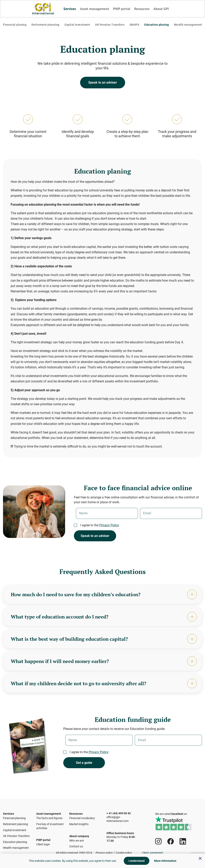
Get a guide (84, 769)
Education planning (15, 840)
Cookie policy (124, 853)
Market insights (79, 822)
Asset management (95, 9)
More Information (165, 861)
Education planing (155, 26)
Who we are (76, 842)
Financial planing (16, 26)
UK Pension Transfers (110, 26)
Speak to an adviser (103, 86)
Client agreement (152, 853)
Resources (141, 9)
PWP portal (121, 9)
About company (79, 834)
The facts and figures (49, 816)
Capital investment (78, 26)
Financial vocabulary (82, 816)
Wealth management (186, 26)
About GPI (159, 9)
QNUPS (134, 26)
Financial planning (14, 816)
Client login (43, 846)
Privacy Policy (109, 528)
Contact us (76, 848)
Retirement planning (46, 26)
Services (72, 9)
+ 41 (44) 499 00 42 (119, 808)
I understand (137, 861)
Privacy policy (104, 853)
